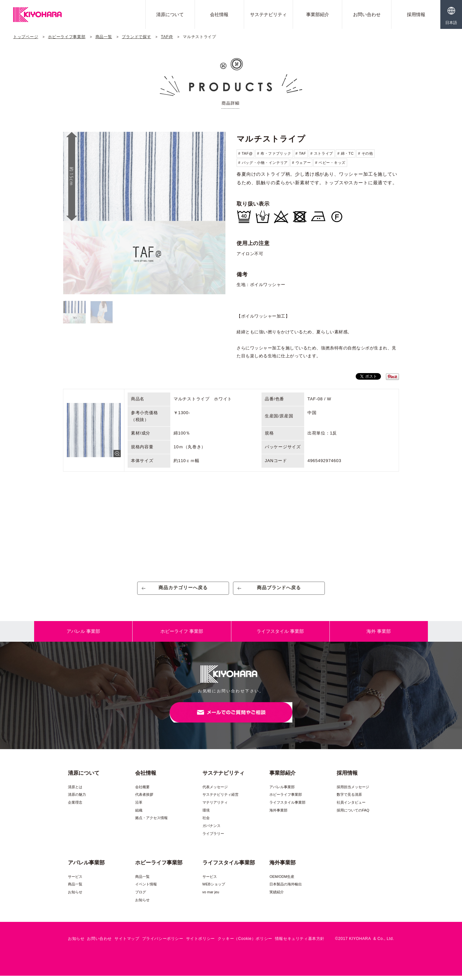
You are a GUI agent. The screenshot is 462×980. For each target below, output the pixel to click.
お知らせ (75, 896)
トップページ (26, 37)
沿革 (139, 807)
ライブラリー (213, 838)
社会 (206, 822)
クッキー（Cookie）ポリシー (245, 943)
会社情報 (219, 14)
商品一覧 (104, 37)
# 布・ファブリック (274, 153)
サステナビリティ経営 (220, 799)
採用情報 (416, 14)
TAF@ (167, 37)
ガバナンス (211, 830)
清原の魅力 (77, 799)
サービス (75, 881)
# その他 (366, 153)
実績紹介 (277, 896)
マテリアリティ (215, 807)
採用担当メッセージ (353, 791)
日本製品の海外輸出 (286, 888)
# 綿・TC (346, 153)
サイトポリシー (200, 943)
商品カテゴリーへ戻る (183, 590)
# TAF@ (245, 153)
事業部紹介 (318, 14)
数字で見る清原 (349, 799)
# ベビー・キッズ (330, 163)
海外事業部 (278, 814)
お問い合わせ (367, 14)
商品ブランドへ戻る (279, 590)
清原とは (75, 791)
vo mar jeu (211, 896)
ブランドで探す (136, 37)
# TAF (301, 153)
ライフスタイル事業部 (287, 807)
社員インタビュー (351, 807)
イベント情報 (146, 888)
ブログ (141, 896)
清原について (170, 14)
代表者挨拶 (144, 799)
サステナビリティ (268, 14)
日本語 (451, 23)
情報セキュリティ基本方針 (300, 943)
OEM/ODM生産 (282, 881)
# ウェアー (301, 163)
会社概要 (142, 791)
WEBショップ (214, 888)
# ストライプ (322, 153)
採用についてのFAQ (353, 814)
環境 (206, 814)
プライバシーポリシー (163, 943)
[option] (144, 213)
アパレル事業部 (282, 791)
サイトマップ (127, 943)
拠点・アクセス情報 (151, 822)
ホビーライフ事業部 (67, 37)
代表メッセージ (215, 791)
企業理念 (75, 807)
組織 (139, 814)
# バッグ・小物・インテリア (263, 163)
